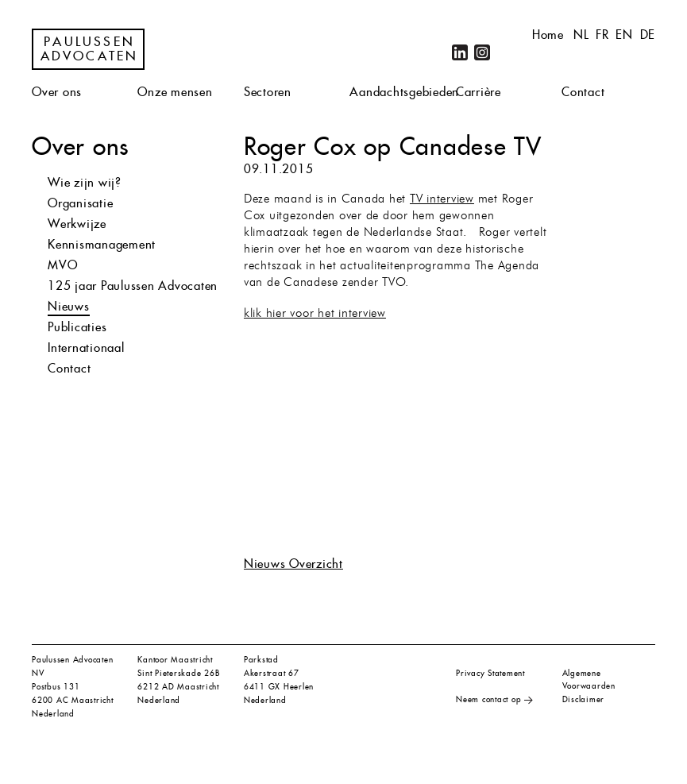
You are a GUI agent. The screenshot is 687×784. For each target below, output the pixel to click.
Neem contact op (488, 699)
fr (602, 35)
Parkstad (261, 660)
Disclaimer (584, 699)
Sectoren (268, 92)
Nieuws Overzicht (293, 564)
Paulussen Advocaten (90, 49)
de (648, 35)
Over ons (57, 92)
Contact (583, 92)
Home (548, 35)
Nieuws (69, 306)
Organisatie (80, 203)
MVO (62, 265)
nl (581, 35)
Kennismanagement (102, 244)
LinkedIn (460, 52)
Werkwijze (77, 224)
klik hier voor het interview (315, 314)
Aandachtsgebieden (404, 92)
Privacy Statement (490, 673)
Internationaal (86, 348)
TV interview (442, 200)
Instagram (482, 52)
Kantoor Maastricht (175, 660)
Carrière (479, 92)
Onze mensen (175, 92)
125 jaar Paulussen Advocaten (133, 286)
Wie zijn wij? (85, 182)
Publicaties (77, 327)
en (624, 35)
